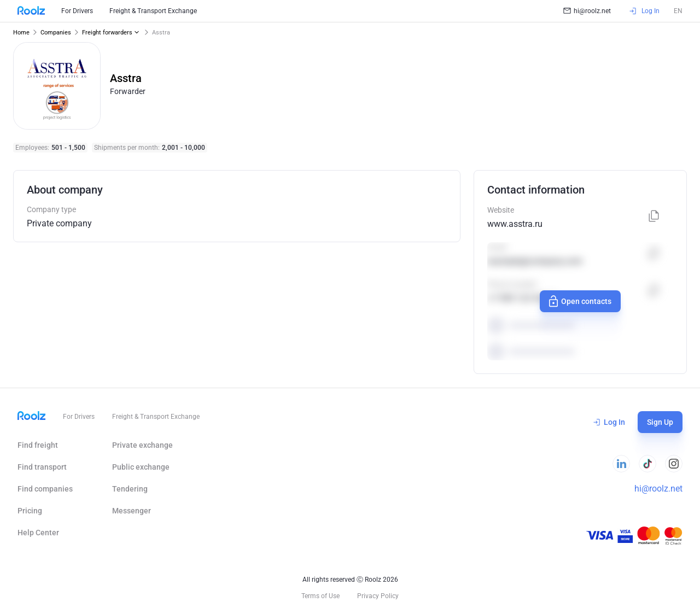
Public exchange (141, 467)
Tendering (130, 489)
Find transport (42, 467)
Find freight (38, 445)
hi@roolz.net (587, 11)
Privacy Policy (378, 596)
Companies (56, 33)
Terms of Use (320, 596)
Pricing (30, 511)
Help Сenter (38, 533)
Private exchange (142, 445)
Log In (609, 422)
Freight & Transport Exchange (153, 11)
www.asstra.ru (515, 224)
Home (21, 33)
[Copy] (654, 217)
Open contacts (579, 301)
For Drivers (77, 11)
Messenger (132, 511)
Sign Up (660, 422)
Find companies (45, 489)
